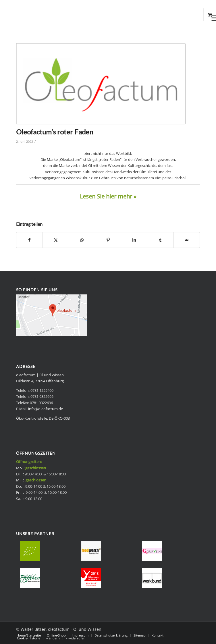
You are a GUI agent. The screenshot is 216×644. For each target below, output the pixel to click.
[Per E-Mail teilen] (187, 240)
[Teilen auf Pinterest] (108, 240)
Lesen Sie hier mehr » (108, 196)
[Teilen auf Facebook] (29, 240)
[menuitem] (29, 635)
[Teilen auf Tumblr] (160, 240)
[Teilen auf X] (56, 240)
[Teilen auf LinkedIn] (134, 240)
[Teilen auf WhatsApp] (82, 240)
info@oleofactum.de (46, 409)
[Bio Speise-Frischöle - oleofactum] (89, 15)
